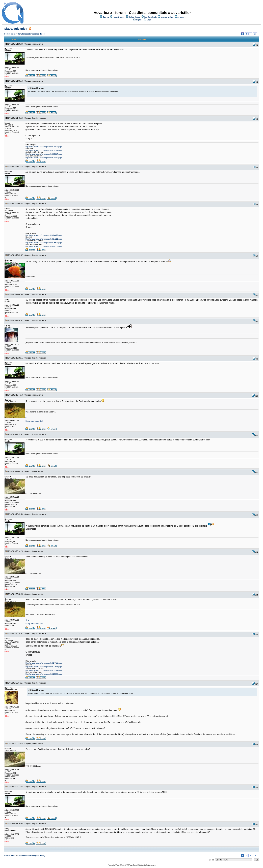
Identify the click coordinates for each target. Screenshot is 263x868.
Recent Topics (119, 17)
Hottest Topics (134, 17)
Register (139, 20)
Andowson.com (151, 865)
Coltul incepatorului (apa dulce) (31, 34)
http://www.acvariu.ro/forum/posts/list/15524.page (44, 154)
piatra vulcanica (16, 29)
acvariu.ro (181, 17)
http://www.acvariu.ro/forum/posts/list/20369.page (44, 158)
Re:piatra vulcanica (39, 118)
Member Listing (167, 17)
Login (149, 20)
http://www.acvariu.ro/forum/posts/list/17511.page (44, 150)
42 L (27, 417)
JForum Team (132, 865)
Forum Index (10, 34)
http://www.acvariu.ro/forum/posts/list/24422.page (44, 147)
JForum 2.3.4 (119, 865)
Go (255, 34)
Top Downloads (150, 17)
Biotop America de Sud (34, 421)
